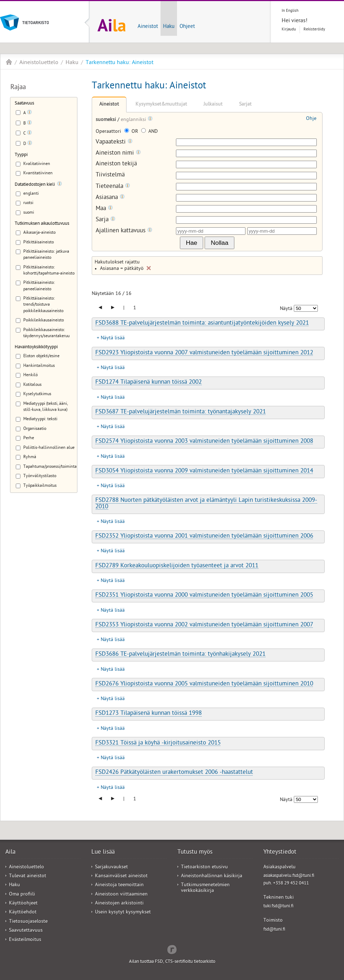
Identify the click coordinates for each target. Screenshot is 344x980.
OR (132, 132)
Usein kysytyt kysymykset (123, 913)
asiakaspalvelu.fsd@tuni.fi (289, 876)
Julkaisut (213, 105)
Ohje (311, 119)
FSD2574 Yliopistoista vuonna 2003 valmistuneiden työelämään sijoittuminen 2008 (204, 442)
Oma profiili (22, 895)
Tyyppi (21, 155)
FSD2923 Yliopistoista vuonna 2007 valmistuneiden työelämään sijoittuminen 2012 (204, 353)
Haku (169, 27)
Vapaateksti (114, 142)
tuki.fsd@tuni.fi (278, 906)
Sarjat (245, 105)
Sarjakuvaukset (111, 867)
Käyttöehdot (23, 913)
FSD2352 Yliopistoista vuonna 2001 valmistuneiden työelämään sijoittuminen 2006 (204, 537)
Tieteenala (113, 187)
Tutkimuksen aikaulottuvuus (42, 224)
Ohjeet (187, 27)
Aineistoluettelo (39, 63)
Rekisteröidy (314, 30)
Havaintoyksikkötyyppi (36, 347)
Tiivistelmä (110, 176)
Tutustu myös (195, 853)
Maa (104, 209)
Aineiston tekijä (116, 164)
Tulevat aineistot (28, 876)
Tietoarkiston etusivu (204, 867)
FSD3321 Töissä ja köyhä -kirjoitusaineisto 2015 (158, 743)
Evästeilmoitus (25, 940)
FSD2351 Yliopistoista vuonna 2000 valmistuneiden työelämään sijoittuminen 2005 (204, 596)
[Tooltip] (29, 113)
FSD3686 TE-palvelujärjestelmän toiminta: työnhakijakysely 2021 (180, 655)
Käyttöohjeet (23, 904)
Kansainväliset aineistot (121, 876)
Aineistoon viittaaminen (121, 895)
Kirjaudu (289, 30)
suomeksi (107, 120)
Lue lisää (103, 853)
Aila (9, 62)
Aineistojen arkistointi (119, 904)
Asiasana (110, 198)
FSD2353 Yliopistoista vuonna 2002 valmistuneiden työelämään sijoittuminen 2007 (204, 625)
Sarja (106, 220)
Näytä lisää (113, 338)
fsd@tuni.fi (274, 930)
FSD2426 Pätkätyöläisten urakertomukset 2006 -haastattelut (174, 773)
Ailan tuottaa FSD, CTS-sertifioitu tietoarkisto (172, 962)
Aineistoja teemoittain (119, 885)
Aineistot (148, 27)
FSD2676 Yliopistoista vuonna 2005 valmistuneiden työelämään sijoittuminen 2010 (204, 684)
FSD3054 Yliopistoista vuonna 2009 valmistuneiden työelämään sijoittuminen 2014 (204, 471)
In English (290, 11)
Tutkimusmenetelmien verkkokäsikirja (205, 888)
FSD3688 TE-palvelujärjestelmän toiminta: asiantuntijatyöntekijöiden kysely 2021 (202, 324)
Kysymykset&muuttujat (161, 105)
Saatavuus (24, 104)
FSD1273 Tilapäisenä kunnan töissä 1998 (149, 714)
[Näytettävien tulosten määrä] (306, 308)
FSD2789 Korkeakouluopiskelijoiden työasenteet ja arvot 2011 (177, 566)
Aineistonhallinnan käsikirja (212, 876)
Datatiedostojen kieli (35, 185)
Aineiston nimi (118, 153)
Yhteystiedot (280, 853)
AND (149, 132)
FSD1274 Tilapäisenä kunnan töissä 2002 (149, 383)
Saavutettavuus (26, 931)
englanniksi (134, 120)
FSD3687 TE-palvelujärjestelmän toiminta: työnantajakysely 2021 (181, 412)
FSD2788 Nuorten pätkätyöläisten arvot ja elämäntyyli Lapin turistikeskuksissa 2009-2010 (206, 504)
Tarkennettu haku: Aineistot (120, 63)
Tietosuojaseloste (28, 922)
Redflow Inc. (172, 949)
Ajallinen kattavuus (124, 231)
